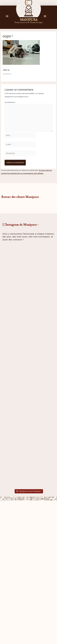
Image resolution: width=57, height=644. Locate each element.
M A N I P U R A (28, 20)
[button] (7, 16)
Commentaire (10, 102)
